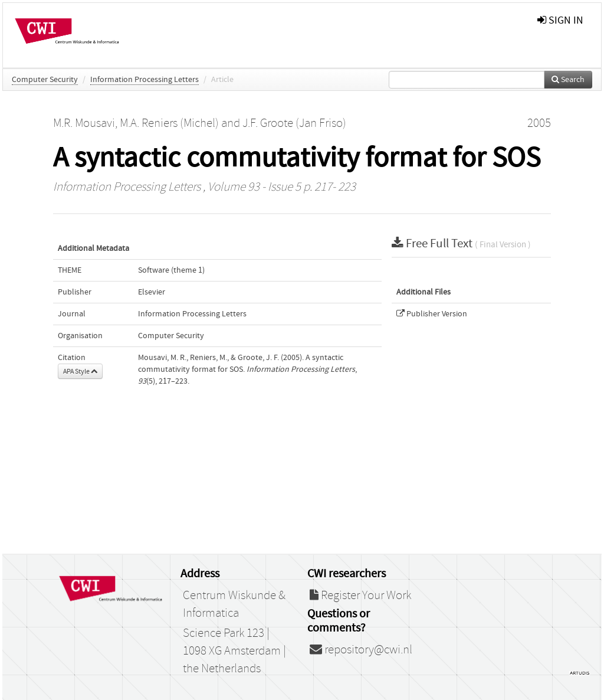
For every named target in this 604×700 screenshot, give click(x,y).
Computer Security (45, 80)
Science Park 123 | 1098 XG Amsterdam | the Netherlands (234, 651)
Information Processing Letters (145, 80)
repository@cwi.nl (361, 650)
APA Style (80, 371)
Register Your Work (360, 596)
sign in (560, 20)
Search (568, 80)
